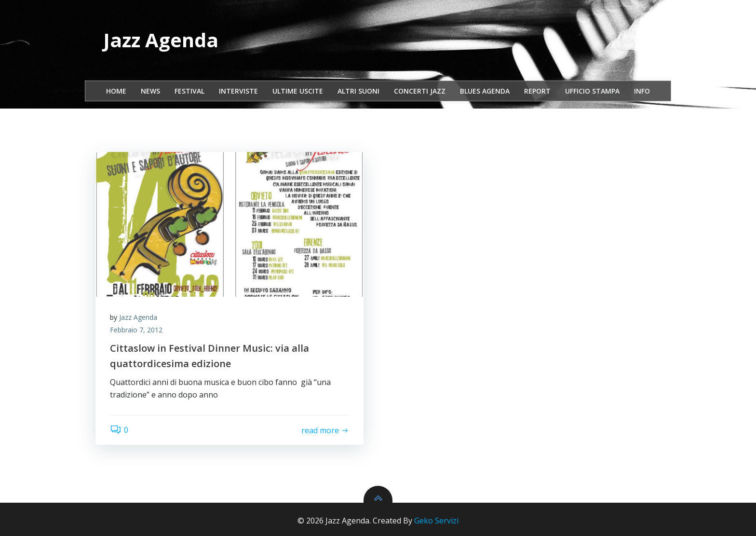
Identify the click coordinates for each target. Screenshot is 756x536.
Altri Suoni (358, 91)
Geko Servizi (436, 521)
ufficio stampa (592, 91)
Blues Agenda (485, 91)
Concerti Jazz (420, 91)
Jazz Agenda (138, 317)
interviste (238, 91)
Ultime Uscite (298, 91)
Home (116, 91)
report (537, 91)
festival (189, 91)
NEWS (150, 91)
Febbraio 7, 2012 (136, 330)
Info (642, 91)
